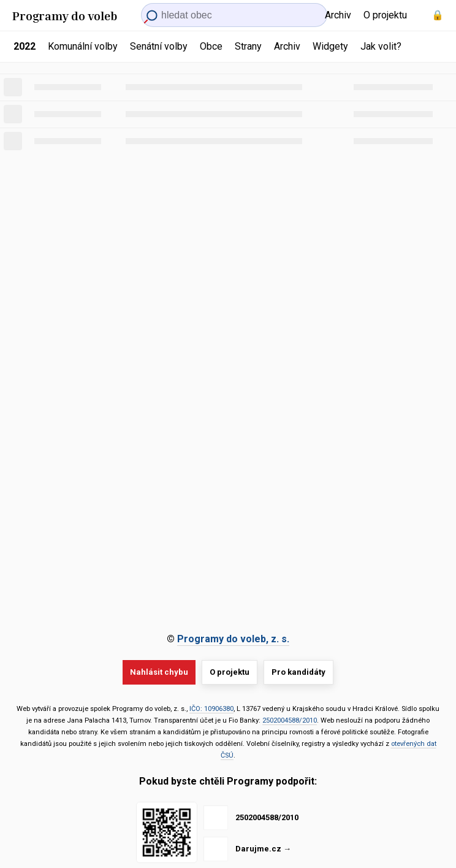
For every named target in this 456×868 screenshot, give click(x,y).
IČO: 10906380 (211, 709)
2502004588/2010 (290, 720)
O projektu (385, 15)
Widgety (330, 46)
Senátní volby (159, 46)
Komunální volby (83, 46)
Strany (248, 46)
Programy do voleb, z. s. (233, 639)
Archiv (338, 15)
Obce (211, 46)
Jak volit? (381, 46)
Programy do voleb (65, 15)
